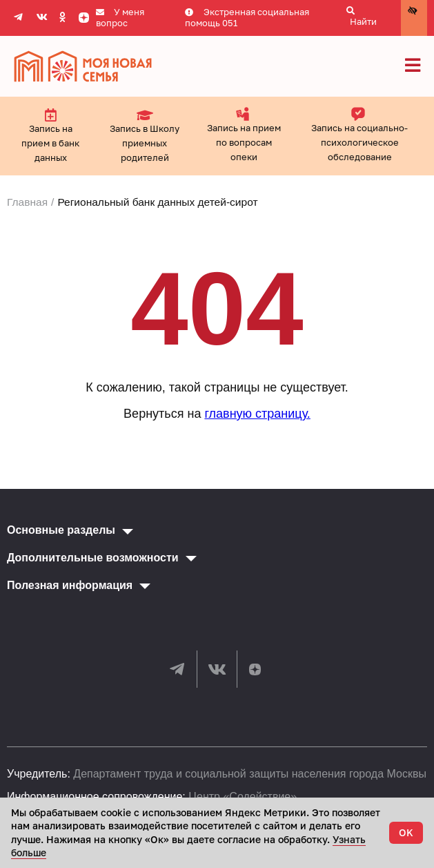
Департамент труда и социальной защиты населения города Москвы (250, 774)
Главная (27, 202)
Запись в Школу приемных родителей (145, 135)
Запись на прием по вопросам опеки (244, 135)
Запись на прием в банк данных (50, 135)
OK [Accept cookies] (406, 832)
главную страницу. (257, 414)
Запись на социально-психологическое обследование (359, 135)
